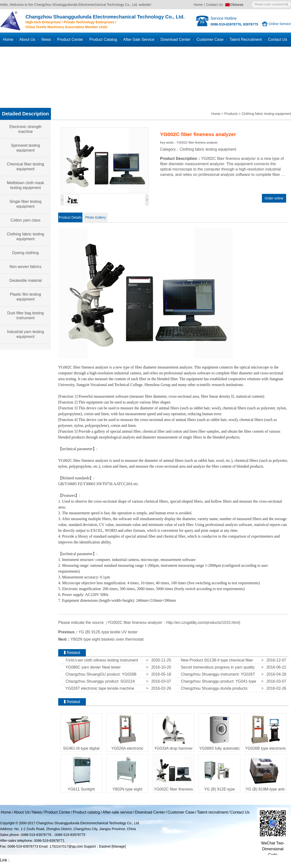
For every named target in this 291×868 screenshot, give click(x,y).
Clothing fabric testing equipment (266, 114)
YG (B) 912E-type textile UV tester (108, 632)
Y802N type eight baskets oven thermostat (107, 639)
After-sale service (139, 39)
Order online (274, 198)
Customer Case (181, 812)
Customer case (210, 39)
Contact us (278, 39)
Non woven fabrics (25, 267)
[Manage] (119, 846)
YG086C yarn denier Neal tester (92, 667)
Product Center (70, 39)
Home (198, 5)
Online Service (280, 24)
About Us (27, 39)
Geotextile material (25, 280)
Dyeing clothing (25, 253)
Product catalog (103, 39)
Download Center (176, 39)
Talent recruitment (246, 39)
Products (231, 114)
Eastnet (105, 846)
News (46, 39)
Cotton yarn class (25, 220)
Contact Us (214, 5)
